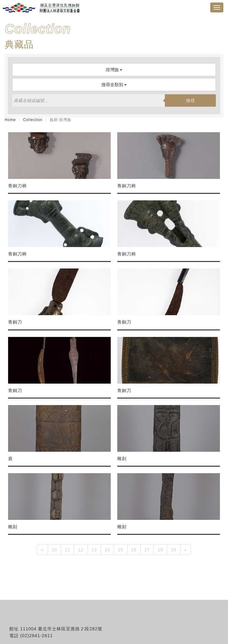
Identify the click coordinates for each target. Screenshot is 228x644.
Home (10, 120)
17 (147, 550)
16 (134, 550)
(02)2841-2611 (37, 636)
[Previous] (42, 550)
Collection (33, 120)
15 (121, 550)
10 (54, 550)
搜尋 (190, 100)
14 (107, 550)
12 (81, 550)
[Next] (186, 550)
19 (174, 550)
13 (94, 550)
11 (68, 550)
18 (161, 550)
